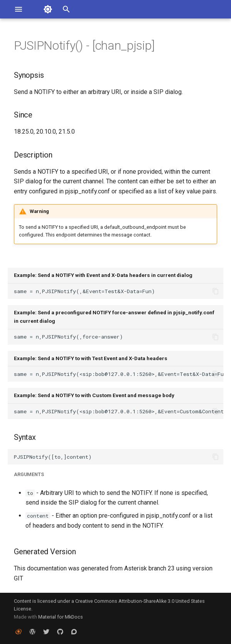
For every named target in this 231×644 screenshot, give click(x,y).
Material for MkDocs (61, 617)
